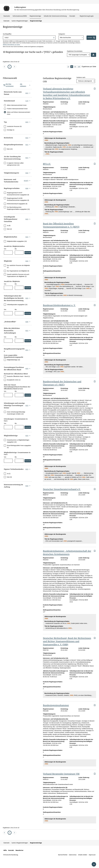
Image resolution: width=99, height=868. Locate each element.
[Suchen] (91, 38)
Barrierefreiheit (63, 855)
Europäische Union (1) (14, 380)
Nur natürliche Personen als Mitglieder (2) (18, 266)
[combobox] (71, 38)
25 (72, 67)
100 (79, 67)
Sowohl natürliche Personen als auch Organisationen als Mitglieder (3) (18, 275)
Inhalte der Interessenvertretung (55, 17)
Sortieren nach (81, 77)
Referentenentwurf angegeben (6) (17, 204)
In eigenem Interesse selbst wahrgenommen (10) (15, 164)
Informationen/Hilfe (20, 17)
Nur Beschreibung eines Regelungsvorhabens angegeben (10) (18, 208)
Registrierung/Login (87, 17)
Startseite (7, 17)
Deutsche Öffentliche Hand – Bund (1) (18, 376)
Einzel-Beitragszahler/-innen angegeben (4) (19, 446)
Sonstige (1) (11, 130)
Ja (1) (9, 474)
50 (76, 67)
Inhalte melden (83, 855)
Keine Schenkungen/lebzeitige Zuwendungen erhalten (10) (16, 413)
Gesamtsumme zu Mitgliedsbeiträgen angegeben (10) (18, 441)
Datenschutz (73, 855)
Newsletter (19, 850)
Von (5, 249)
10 (69, 67)
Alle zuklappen (26, 85)
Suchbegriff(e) (7, 34)
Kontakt (72, 17)
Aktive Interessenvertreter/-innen (17, 105)
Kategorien (62, 34)
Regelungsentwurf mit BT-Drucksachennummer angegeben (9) (18, 194)
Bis (16, 249)
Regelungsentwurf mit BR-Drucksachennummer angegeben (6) (18, 199)
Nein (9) (9, 477)
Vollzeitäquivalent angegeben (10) (17, 305)
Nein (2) (9, 229)
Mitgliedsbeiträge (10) (13, 360)
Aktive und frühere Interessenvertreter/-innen (19, 113)
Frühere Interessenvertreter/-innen (17, 109)
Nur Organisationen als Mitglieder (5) (18, 271)
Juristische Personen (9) (14, 126)
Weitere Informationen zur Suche (11, 45)
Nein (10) (10, 149)
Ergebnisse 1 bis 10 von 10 (11, 62)
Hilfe (5, 850)
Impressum (92, 855)
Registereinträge (35, 16)
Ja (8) (9, 226)
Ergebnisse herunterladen (75, 51)
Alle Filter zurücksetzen (8, 85)
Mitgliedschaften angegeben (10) (17, 241)
